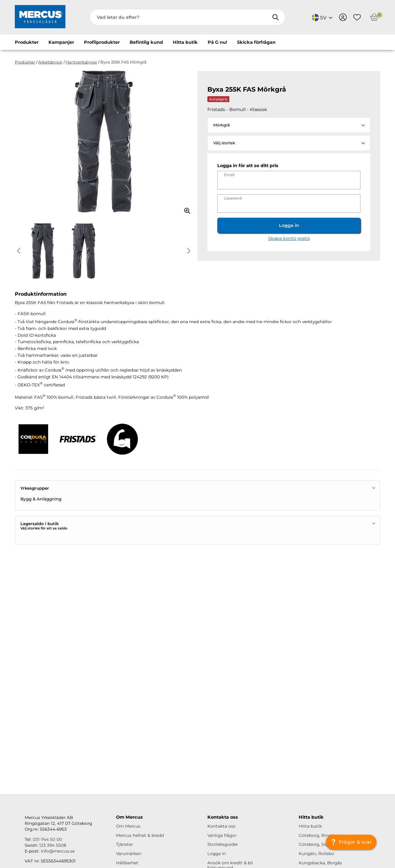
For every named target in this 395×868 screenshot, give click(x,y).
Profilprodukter (102, 42)
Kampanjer (61, 42)
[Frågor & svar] (351, 842)
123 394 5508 (53, 845)
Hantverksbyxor (81, 62)
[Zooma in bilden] (185, 209)
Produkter (27, 42)
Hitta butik (185, 42)
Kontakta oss (221, 826)
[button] (19, 251)
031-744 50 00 (47, 839)
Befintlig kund (146, 42)
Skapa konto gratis (289, 238)
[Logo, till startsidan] (40, 17)
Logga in (289, 225)
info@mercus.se (58, 851)
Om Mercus (128, 826)
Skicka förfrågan (256, 42)
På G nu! (217, 42)
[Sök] (275, 17)
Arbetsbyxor (50, 62)
